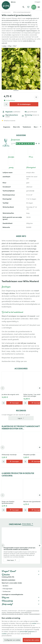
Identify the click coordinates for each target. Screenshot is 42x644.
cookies (34, 623)
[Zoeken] (23, 7)
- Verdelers (5, 586)
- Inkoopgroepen (7, 589)
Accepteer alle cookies (32, 640)
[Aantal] (6, 104)
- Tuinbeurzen (6, 591)
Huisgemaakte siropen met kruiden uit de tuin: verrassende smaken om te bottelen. (20, 548)
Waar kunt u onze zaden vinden (12, 583)
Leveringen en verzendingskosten (12, 594)
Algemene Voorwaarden (14, 612)
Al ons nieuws (26, 524)
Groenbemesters (6, 12)
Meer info (16, 127)
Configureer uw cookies (12, 640)
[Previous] (3, 388)
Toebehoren (27, 127)
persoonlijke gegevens (27, 631)
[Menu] (39, 7)
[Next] (39, 127)
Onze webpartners (26, 612)
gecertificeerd (31, 112)
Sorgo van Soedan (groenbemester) (8, 502)
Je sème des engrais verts (10, 394)
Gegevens (7, 127)
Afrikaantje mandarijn (9, 455)
